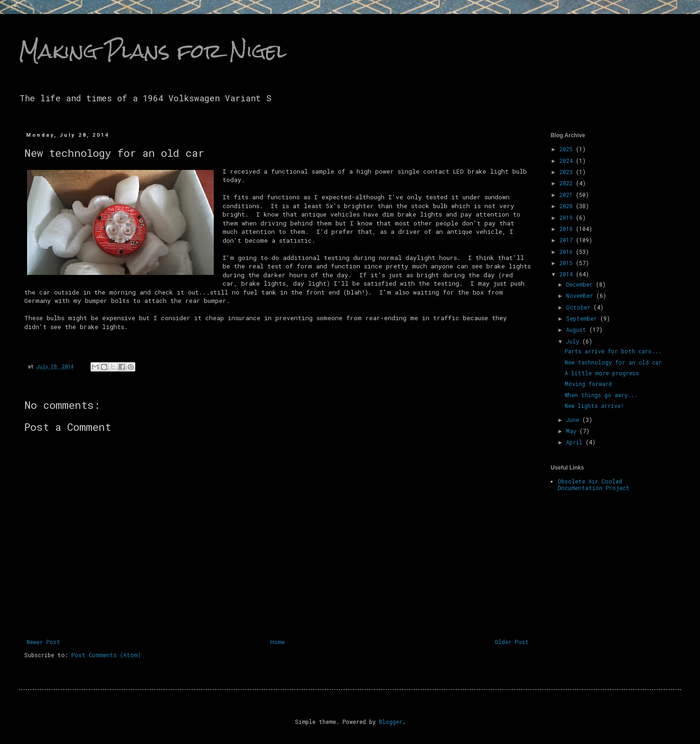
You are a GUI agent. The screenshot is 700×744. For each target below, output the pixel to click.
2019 (568, 218)
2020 (568, 206)
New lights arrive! (594, 406)
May (573, 431)
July (574, 341)
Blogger (391, 722)
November (581, 295)
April (576, 442)
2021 (568, 195)
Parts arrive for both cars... (613, 351)
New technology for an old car (613, 362)
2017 (568, 240)
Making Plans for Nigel (153, 51)
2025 (568, 149)
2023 (568, 172)
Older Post (512, 642)
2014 (568, 274)
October (580, 307)
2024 (568, 161)
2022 (568, 183)
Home (277, 642)
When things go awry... (601, 395)
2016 (568, 252)
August (578, 330)
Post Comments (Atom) (106, 655)
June (574, 420)
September (583, 318)
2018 (568, 229)
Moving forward (588, 384)
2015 (568, 263)
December (581, 284)
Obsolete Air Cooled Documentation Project (594, 484)
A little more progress (602, 373)
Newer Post (43, 642)
